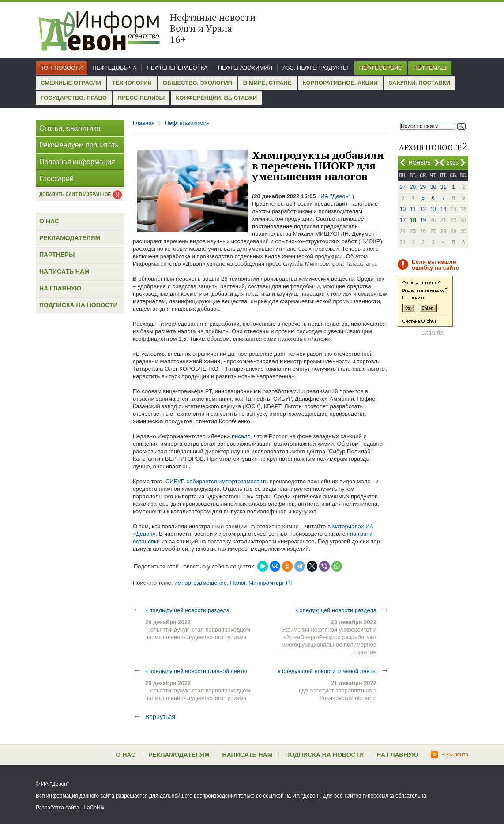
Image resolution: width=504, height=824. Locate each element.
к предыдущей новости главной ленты (190, 671)
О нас (49, 221)
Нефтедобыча (114, 68)
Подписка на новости (79, 305)
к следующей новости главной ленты (333, 671)
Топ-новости (62, 68)
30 (433, 187)
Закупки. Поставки (419, 83)
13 (433, 209)
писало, (242, 436)
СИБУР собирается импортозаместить (217, 481)
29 (423, 187)
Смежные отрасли (71, 83)
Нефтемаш (430, 68)
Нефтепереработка (177, 68)
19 (423, 220)
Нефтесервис (381, 68)
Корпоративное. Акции (340, 83)
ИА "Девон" (307, 796)
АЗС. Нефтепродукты (315, 68)
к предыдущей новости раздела (181, 610)
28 (413, 187)
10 (403, 209)
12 (423, 209)
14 (443, 209)
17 (403, 220)
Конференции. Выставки (216, 98)
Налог (238, 583)
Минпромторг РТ (271, 583)
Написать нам (64, 271)
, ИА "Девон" (334, 196)
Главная (144, 123)
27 (403, 187)
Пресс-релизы (141, 98)
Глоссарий (56, 179)
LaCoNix (94, 808)
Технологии (132, 83)
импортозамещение (201, 583)
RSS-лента (449, 755)
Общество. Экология (197, 83)
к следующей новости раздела (342, 610)
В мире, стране (267, 83)
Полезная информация (77, 162)
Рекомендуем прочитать (79, 145)
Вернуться (154, 717)
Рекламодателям (70, 238)
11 (413, 209)
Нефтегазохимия (245, 68)
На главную (60, 288)
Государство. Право (74, 98)
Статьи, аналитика (70, 128)
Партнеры (57, 255)
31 (443, 187)
